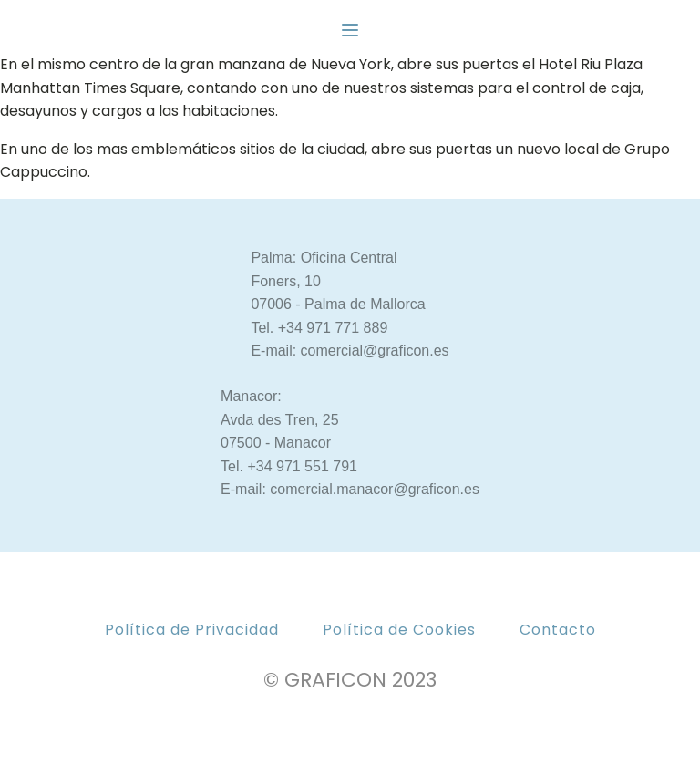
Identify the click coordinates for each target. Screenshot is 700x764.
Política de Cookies (399, 630)
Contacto (558, 630)
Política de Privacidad (192, 630)
